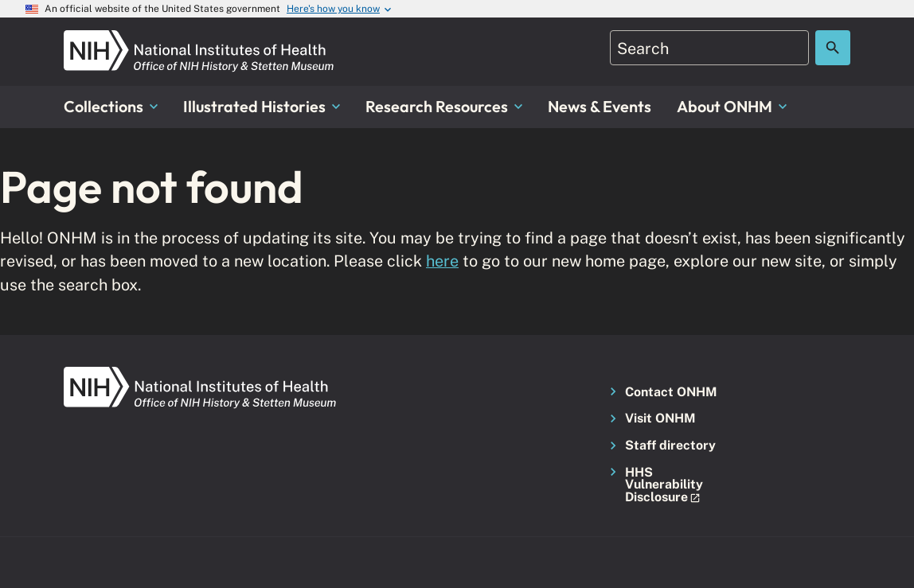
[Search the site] (833, 48)
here (442, 261)
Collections (111, 106)
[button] (662, 486)
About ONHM (732, 106)
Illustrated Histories (262, 106)
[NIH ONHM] (199, 39)
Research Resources (444, 106)
